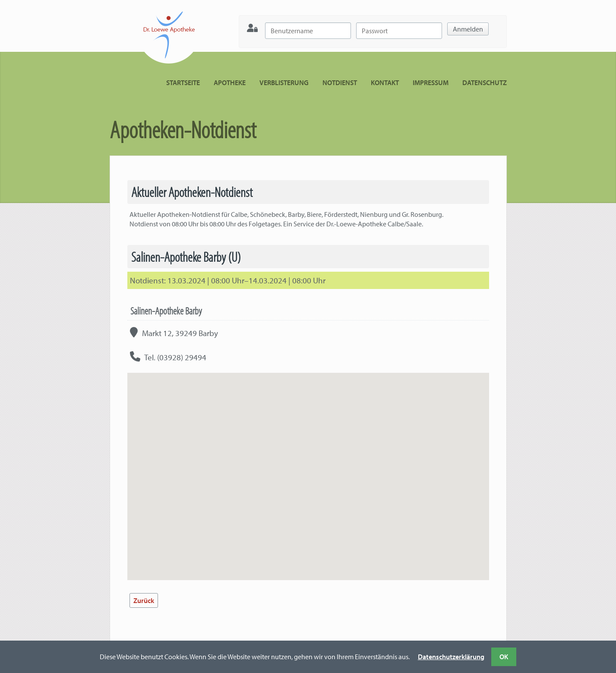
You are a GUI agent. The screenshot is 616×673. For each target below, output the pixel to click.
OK (504, 657)
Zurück (144, 600)
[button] (308, 468)
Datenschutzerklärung (451, 657)
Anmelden (468, 29)
